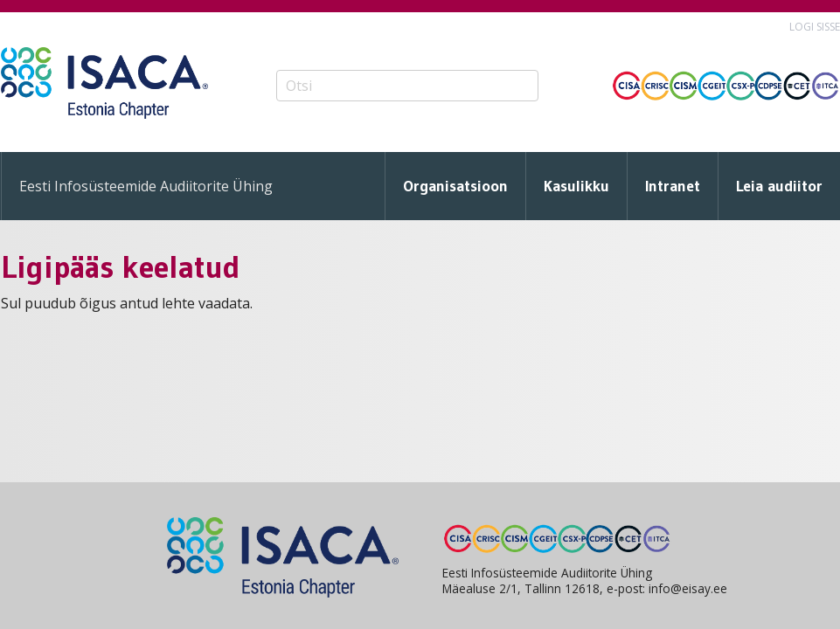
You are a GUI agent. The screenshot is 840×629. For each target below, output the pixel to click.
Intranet (673, 186)
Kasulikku (576, 186)
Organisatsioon (455, 186)
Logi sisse (815, 27)
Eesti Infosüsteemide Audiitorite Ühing (146, 186)
